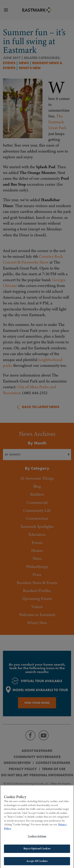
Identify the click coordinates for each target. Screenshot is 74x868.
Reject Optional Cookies (37, 850)
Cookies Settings (37, 838)
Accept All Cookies (37, 863)
